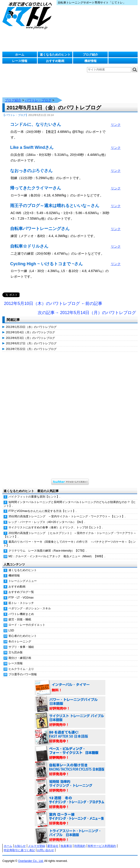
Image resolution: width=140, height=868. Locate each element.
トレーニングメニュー (23, 581)
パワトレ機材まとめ (21, 614)
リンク (116, 125)
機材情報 (91, 61)
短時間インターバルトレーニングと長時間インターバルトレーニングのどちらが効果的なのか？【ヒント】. (70, 504)
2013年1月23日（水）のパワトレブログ (31, 327)
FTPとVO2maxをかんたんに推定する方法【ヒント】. (43, 511)
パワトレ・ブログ (38, 100)
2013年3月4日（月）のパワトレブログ (30, 332)
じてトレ (28, 15)
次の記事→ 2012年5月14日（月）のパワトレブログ (87, 313)
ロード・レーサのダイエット (27, 625)
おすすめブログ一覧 (21, 592)
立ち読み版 (16, 652)
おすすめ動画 (55, 61)
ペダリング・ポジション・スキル (30, 608)
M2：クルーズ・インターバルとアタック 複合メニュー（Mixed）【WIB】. (57, 556)
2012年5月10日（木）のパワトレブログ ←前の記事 (53, 303)
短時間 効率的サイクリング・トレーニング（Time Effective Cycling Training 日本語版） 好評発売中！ (70, 786)
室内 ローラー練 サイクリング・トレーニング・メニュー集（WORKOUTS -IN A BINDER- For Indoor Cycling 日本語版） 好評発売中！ (70, 819)
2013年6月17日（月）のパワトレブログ (31, 343)
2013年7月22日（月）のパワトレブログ (31, 349)
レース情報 (20, 61)
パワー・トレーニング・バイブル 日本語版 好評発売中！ (70, 704)
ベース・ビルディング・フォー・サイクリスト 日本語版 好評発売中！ (70, 753)
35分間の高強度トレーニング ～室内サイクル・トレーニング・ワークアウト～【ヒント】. (67, 516)
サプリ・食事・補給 (21, 647)
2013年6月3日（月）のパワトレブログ (30, 338)
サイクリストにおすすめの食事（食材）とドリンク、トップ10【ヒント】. (56, 527)
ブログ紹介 (90, 55)
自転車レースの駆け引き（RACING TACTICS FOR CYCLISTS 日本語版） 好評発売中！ (70, 770)
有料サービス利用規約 (102, 846)
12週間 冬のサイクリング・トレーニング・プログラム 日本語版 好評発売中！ (70, 803)
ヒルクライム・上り (21, 669)
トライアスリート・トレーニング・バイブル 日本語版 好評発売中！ (70, 836)
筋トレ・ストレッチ (21, 603)
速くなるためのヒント (55, 55)
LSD (11, 630)
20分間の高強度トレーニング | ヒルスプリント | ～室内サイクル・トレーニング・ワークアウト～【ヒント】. (70, 535)
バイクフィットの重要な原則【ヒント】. (34, 497)
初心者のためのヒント (23, 636)
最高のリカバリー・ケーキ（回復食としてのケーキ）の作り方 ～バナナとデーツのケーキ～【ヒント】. (70, 543)
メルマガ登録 (37, 846)
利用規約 (80, 846)
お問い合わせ (45, 850)
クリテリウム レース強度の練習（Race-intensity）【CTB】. (47, 551)
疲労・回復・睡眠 (20, 619)
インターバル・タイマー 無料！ (70, 688)
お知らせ (20, 846)
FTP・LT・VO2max (21, 598)
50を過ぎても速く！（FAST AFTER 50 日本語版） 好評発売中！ (70, 737)
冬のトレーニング (20, 641)
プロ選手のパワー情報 (23, 674)
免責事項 (66, 846)
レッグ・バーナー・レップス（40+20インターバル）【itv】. (47, 522)
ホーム (20, 55)
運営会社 (53, 846)
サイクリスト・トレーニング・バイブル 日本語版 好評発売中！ (70, 721)
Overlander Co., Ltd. (31, 861)
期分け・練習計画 (20, 658)
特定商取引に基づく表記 (19, 850)
